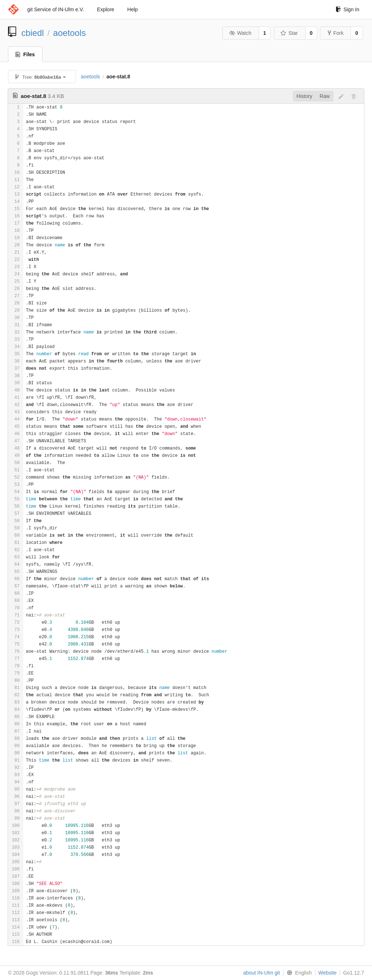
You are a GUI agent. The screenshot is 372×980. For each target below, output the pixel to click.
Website (327, 973)
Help (132, 9)
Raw (325, 96)
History (304, 96)
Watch (240, 33)
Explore (106, 9)
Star (289, 33)
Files (25, 54)
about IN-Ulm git (261, 973)
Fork (335, 33)
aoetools (69, 33)
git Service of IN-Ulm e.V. (56, 9)
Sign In (347, 9)
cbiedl (33, 33)
